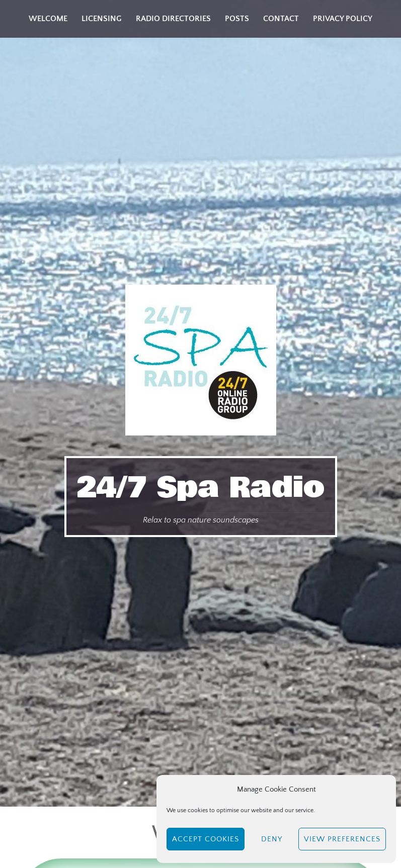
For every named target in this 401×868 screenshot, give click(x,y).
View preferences (342, 839)
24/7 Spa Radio (201, 488)
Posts (237, 19)
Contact (281, 19)
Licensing (102, 19)
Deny (272, 839)
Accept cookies (206, 839)
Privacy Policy (343, 19)
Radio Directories (173, 19)
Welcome (48, 19)
